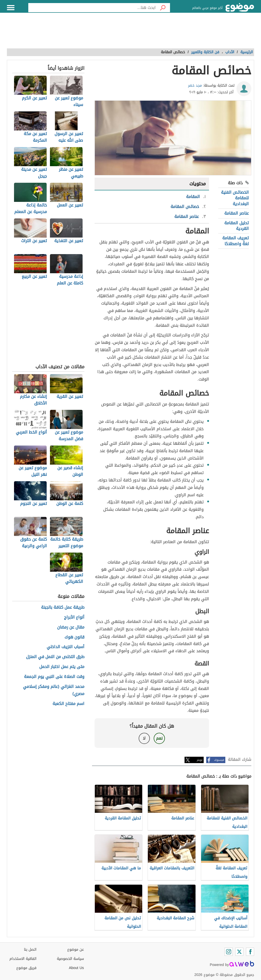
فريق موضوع (26, 968)
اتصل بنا (30, 950)
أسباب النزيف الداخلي (66, 647)
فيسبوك (219, 760)
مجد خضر (195, 86)
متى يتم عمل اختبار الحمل (62, 667)
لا (144, 738)
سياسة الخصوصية (70, 959)
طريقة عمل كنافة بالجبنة (63, 607)
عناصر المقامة (237, 213)
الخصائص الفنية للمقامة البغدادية (235, 198)
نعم (159, 738)
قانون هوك (74, 637)
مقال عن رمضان (71, 627)
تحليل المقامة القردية (237, 226)
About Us (76, 968)
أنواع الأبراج (74, 617)
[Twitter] (239, 952)
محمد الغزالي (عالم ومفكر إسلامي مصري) (54, 690)
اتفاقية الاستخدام (23, 959)
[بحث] (163, 8)
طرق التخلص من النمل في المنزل (55, 657)
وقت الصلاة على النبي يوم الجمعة (54, 677)
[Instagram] (229, 952)
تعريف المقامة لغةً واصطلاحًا (236, 241)
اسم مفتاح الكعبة (68, 704)
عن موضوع (76, 950)
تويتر (200, 760)
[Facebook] (250, 952)
